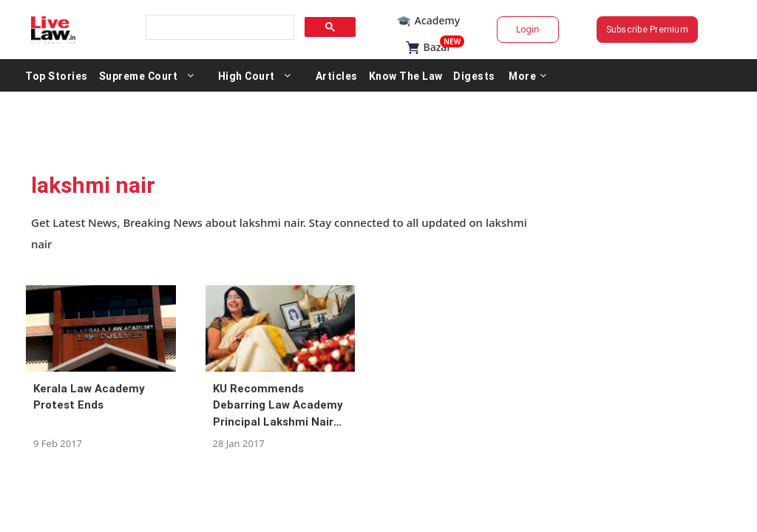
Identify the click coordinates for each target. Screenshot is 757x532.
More (591, 75)
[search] (240, 28)
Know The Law (469, 75)
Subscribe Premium (608, 29)
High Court (309, 75)
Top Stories (119, 75)
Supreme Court (201, 75)
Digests (537, 75)
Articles (400, 75)
